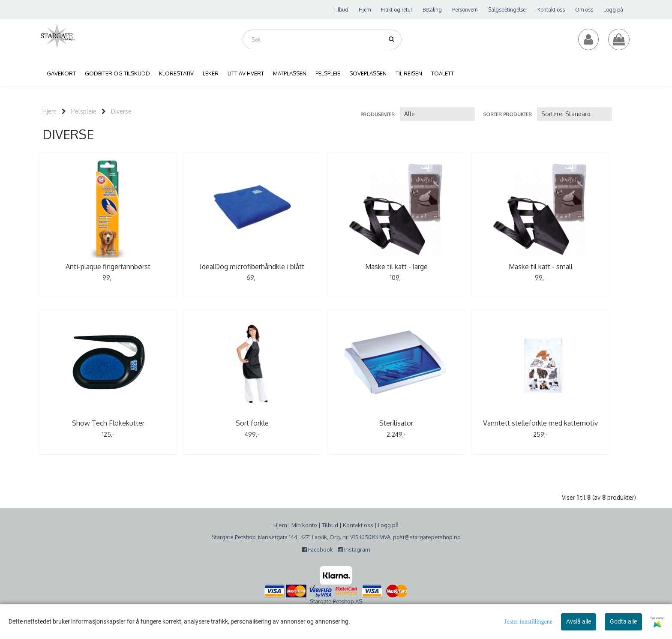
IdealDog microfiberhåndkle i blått (186, 271)
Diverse (121, 111)
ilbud (331, 522)
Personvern (465, 10)
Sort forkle (586, 267)
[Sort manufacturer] (437, 114)
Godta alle (623, 621)
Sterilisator (86, 422)
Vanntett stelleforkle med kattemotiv (186, 426)
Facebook (319, 546)
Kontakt (353, 522)
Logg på (613, 10)
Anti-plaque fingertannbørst (86, 267)
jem (282, 522)
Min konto (304, 522)
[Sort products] (574, 114)
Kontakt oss (551, 10)
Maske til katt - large (286, 267)
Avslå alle (579, 621)
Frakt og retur (397, 10)
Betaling (432, 10)
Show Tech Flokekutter (486, 267)
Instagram (354, 546)
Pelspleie (84, 111)
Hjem (365, 10)
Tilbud (341, 10)
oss (368, 522)
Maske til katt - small (386, 267)
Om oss (584, 10)
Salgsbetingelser (508, 10)
